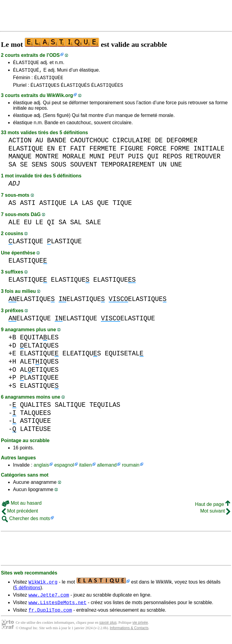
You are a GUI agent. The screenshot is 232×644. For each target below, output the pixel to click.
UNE (176, 168)
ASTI (28, 207)
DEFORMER (182, 144)
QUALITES (35, 408)
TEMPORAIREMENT (128, 168)
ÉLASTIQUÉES (107, 89)
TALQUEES (35, 417)
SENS (39, 168)
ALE (14, 226)
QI (51, 226)
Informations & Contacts (129, 634)
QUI (153, 160)
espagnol (64, 469)
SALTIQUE (70, 408)
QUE (103, 207)
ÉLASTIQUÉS (75, 89)
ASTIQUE (53, 207)
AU (39, 144)
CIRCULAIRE (132, 144)
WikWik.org (60, 99)
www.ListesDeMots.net (57, 608)
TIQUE (122, 207)
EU (28, 226)
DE (159, 144)
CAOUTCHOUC (89, 144)
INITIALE (209, 152)
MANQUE (20, 160)
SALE (93, 226)
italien (85, 469)
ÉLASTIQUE (26, 63)
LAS (88, 207)
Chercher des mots (26, 522)
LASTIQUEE (39, 381)
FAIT (78, 152)
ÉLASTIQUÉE (49, 80)
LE (39, 226)
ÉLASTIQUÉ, (27, 72)
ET (63, 152)
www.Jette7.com (49, 599)
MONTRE (47, 160)
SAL (76, 226)
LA (74, 207)
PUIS (136, 160)
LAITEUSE (35, 433)
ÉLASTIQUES (45, 89)
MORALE (74, 160)
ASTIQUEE (35, 424)
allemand (107, 469)
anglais (41, 469)
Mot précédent (20, 515)
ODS (55, 55)
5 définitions (27, 591)
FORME (180, 152)
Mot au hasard (22, 507)
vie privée (140, 629)
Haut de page (213, 508)
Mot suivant (215, 515)
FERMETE (103, 152)
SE (24, 168)
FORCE (157, 152)
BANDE (57, 144)
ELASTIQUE (26, 152)
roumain (131, 469)
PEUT (116, 160)
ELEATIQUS (82, 357)
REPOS (172, 160)
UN (163, 168)
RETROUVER (203, 160)
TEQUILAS (105, 408)
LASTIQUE (26, 245)
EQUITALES (39, 341)
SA (12, 168)
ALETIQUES (39, 365)
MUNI (97, 160)
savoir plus (108, 629)
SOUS (58, 168)
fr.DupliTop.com (50, 616)
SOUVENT (84, 168)
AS (12, 207)
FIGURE (132, 152)
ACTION (20, 144)
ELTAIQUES (39, 349)
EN (51, 152)
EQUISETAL (124, 357)
